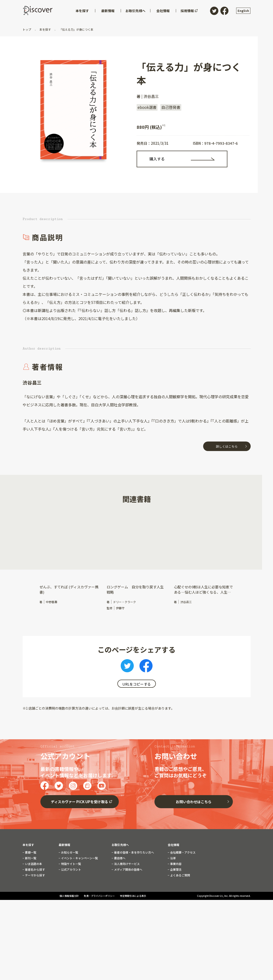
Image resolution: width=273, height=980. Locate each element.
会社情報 (173, 884)
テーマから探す (35, 915)
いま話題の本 (33, 903)
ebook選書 (147, 107)
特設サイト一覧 (71, 903)
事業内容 (175, 903)
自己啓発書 (171, 107)
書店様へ (119, 898)
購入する (157, 159)
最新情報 (64, 884)
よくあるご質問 (180, 915)
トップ (27, 29)
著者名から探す (35, 909)
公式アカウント (71, 909)
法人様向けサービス (127, 903)
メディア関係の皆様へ (128, 909)
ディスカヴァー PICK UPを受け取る (79, 841)
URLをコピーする (137, 684)
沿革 (173, 898)
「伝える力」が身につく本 (76, 29)
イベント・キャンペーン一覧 (79, 898)
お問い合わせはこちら (194, 841)
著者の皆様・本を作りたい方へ (134, 892)
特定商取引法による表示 (133, 939)
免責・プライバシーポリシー (100, 939)
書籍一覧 (30, 892)
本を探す (45, 29)
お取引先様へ (120, 884)
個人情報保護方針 (69, 939)
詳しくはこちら (227, 446)
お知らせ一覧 (69, 892)
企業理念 (175, 909)
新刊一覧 (30, 898)
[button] (26, 548)
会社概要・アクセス (182, 892)
